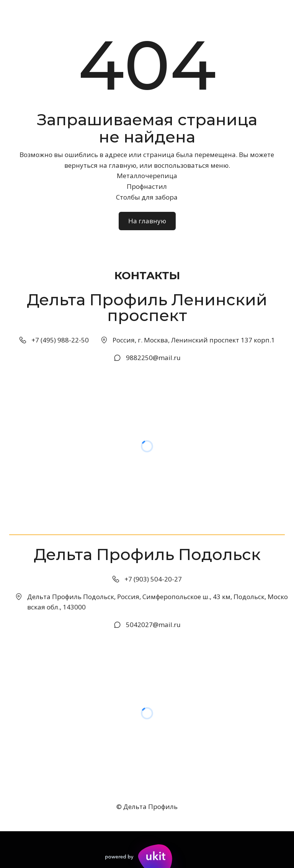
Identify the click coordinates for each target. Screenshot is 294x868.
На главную (147, 221)
